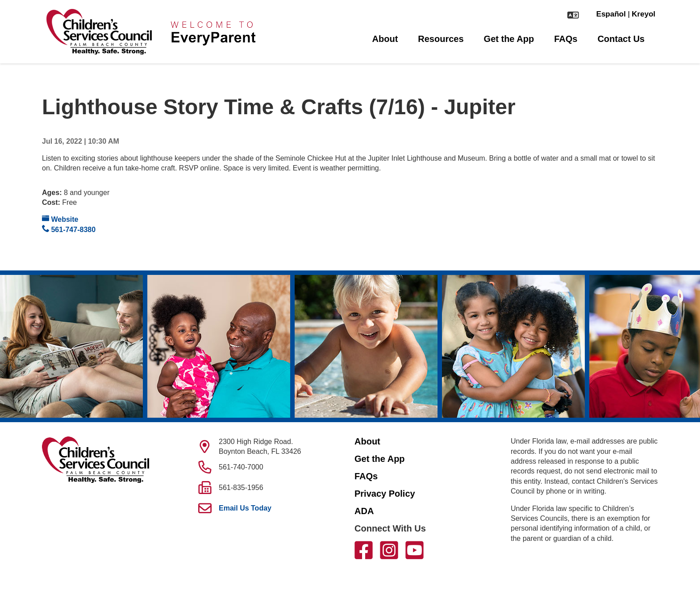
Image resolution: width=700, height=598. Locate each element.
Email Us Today (245, 508)
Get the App (509, 39)
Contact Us (621, 39)
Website (60, 219)
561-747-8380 (69, 229)
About (385, 39)
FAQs (566, 39)
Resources (441, 39)
